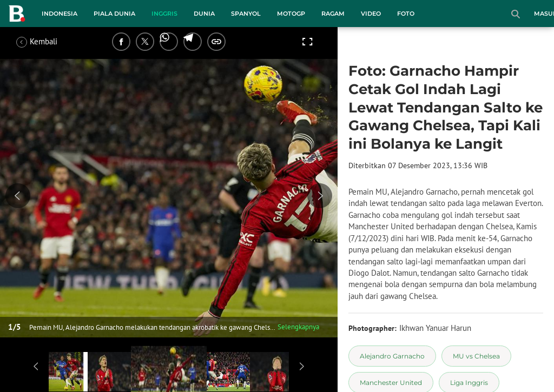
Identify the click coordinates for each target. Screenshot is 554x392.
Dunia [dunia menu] (204, 14)
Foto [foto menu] (406, 14)
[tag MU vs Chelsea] (476, 356)
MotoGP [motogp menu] (291, 14)
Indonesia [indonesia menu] (60, 14)
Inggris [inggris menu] (164, 14)
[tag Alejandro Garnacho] (392, 356)
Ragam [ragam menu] (333, 14)
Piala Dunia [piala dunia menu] (114, 14)
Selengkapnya (298, 327)
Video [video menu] (371, 14)
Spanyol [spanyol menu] (246, 14)
